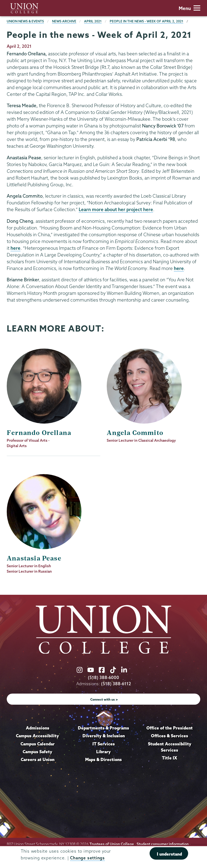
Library (103, 752)
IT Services (104, 744)
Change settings (87, 858)
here (15, 248)
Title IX (170, 758)
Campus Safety (37, 752)
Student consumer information (163, 844)
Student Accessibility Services (170, 747)
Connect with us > (104, 699)
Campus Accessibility (37, 736)
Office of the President (170, 728)
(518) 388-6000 (103, 678)
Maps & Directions (103, 759)
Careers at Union (38, 759)
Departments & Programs (103, 728)
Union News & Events (25, 21)
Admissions (38, 728)
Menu (189, 8)
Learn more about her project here (116, 209)
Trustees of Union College (112, 844)
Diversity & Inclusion (104, 736)
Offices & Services (170, 736)
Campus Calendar (38, 744)
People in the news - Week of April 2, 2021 (146, 21)
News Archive (64, 21)
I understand (169, 854)
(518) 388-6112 (116, 684)
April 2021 (93, 21)
